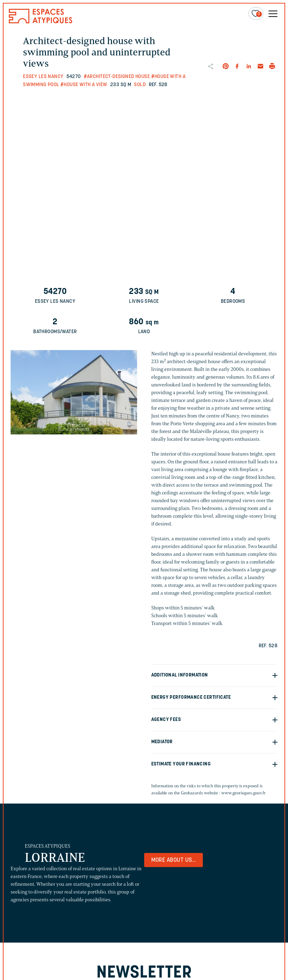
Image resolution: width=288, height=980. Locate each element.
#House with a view (84, 85)
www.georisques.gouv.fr (243, 793)
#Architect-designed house (117, 77)
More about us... (174, 860)
